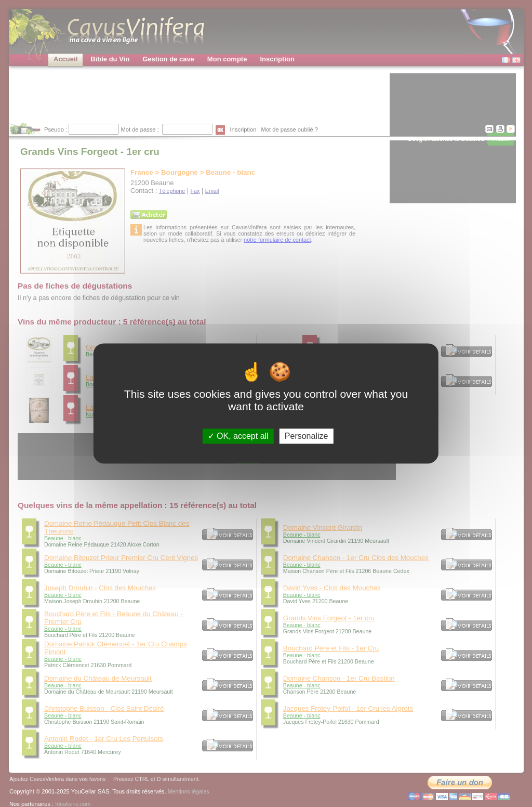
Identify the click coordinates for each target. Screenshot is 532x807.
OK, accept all (238, 436)
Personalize (307, 436)
